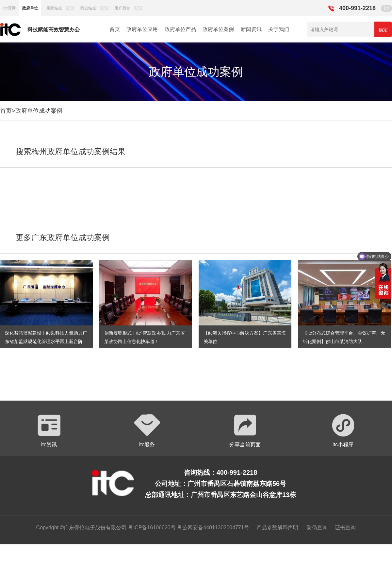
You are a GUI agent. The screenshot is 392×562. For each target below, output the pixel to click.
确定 (383, 30)
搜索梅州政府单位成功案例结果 (71, 151)
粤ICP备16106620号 (151, 528)
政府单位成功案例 (39, 111)
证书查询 (345, 528)
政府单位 (30, 8)
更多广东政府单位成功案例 (63, 237)
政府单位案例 (218, 29)
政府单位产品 (180, 29)
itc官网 (9, 8)
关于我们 (279, 29)
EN (387, 8)
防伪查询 (317, 528)
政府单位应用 (142, 29)
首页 (115, 29)
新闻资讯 (251, 29)
